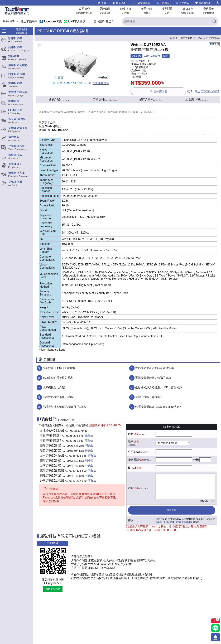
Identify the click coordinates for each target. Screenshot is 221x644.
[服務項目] (126, 11)
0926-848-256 (75, 446)
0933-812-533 (75, 461)
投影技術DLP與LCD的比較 (59, 368)
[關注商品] (215, 621)
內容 (131, 488)
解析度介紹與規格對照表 (58, 378)
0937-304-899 (78, 471)
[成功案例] (188, 11)
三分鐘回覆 (158, 91)
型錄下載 (197, 100)
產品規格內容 (66, 112)
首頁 (102, 3)
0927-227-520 (78, 481)
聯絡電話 (133, 460)
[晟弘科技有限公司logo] (17, 14)
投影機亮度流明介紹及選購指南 (155, 368)
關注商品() (203, 3)
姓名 (131, 434)
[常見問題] (167, 11)
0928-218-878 (75, 436)
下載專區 (163, 3)
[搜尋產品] (170, 21)
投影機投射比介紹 (54, 387)
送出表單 (172, 510)
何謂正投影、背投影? (148, 397)
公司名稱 (133, 452)
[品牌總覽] (105, 11)
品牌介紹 (151, 100)
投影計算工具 (104, 22)
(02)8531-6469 (210, 91)
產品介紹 (59, 100)
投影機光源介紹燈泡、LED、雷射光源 (159, 387)
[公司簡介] (84, 11)
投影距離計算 (99, 83)
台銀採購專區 (141, 3)
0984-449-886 (75, 466)
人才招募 (182, 3)
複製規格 (214, 44)
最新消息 (119, 3)
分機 (196, 460)
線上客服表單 (29, 22)
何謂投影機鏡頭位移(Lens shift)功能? (158, 407)
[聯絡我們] (209, 11)
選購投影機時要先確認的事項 (153, 378)
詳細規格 (105, 100)
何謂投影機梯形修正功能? (59, 397)
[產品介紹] (146, 11)
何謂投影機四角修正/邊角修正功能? (64, 407)
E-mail (132, 468)
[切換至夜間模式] (218, 3)
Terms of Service (183, 522)
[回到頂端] (215, 637)
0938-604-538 (75, 451)
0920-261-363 (75, 441)
